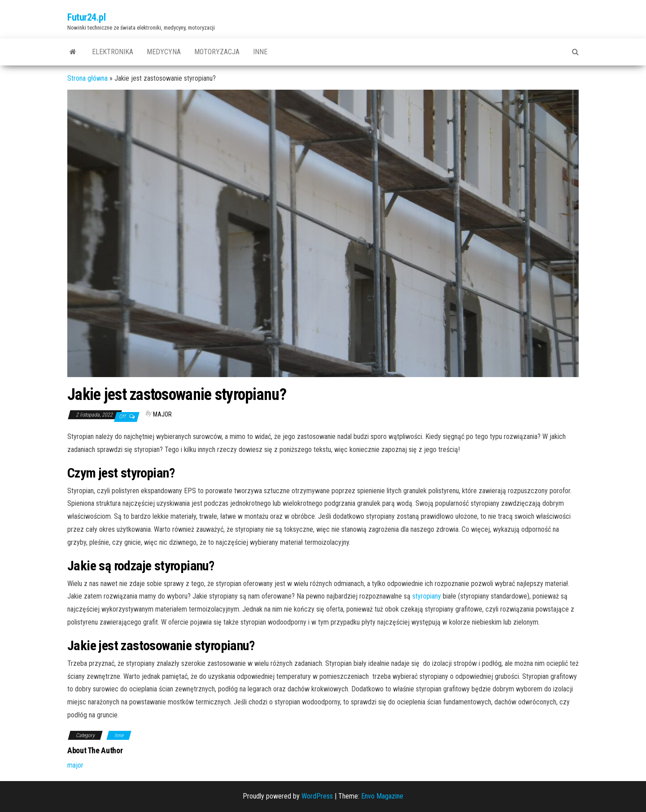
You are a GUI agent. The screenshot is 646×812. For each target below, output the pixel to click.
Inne (260, 52)
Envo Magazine (382, 796)
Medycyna (164, 52)
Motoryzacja (217, 52)
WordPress (317, 796)
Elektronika (113, 52)
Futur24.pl (87, 17)
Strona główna (87, 78)
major (162, 414)
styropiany (427, 596)
